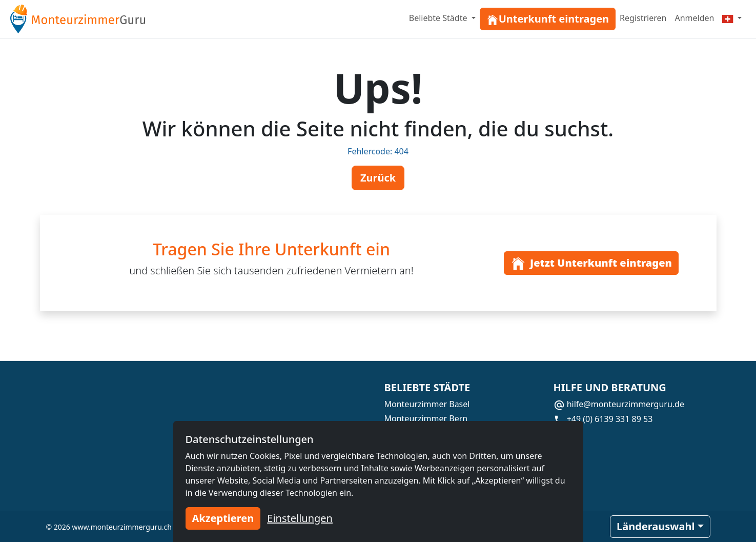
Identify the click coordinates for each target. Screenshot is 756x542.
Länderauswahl (656, 526)
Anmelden (694, 18)
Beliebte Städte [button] (439, 18)
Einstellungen (300, 518)
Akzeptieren (223, 518)
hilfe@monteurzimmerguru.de (619, 404)
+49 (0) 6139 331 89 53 (603, 419)
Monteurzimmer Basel (427, 404)
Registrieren (643, 18)
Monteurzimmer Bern (426, 418)
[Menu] (732, 18)
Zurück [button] (378, 178)
